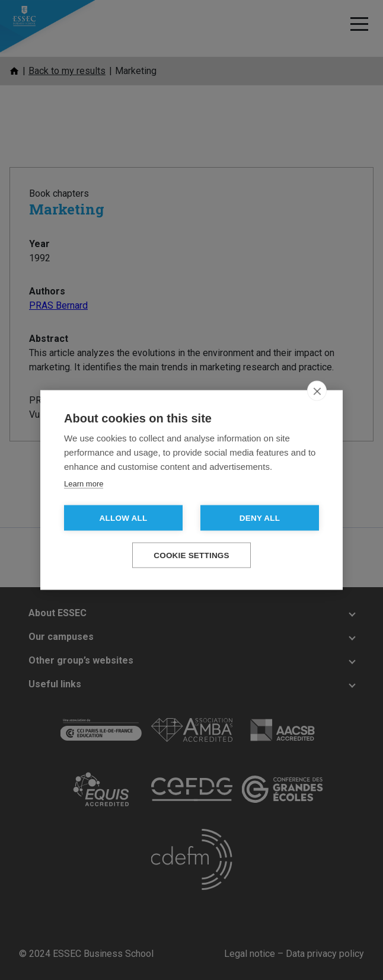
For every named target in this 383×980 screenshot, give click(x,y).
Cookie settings (191, 555)
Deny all (260, 518)
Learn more (84, 484)
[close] (317, 391)
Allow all (124, 518)
